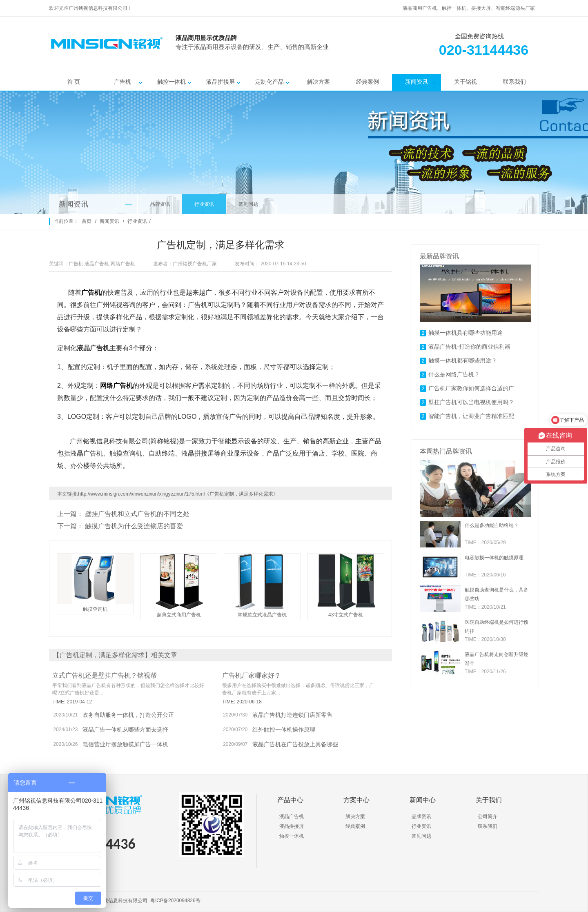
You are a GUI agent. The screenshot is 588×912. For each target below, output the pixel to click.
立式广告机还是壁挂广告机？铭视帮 (105, 675)
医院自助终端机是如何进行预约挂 (497, 627)
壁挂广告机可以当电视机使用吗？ (471, 402)
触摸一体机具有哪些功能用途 (465, 333)
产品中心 (290, 800)
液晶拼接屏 (220, 85)
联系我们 (514, 85)
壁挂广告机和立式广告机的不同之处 (137, 514)
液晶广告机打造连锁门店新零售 (292, 715)
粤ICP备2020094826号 (175, 901)
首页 (87, 221)
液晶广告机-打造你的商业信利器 (469, 347)
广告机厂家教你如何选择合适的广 (471, 388)
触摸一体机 (292, 836)
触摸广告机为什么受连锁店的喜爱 (134, 526)
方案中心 (356, 800)
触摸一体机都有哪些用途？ (463, 360)
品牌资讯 (160, 204)
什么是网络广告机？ (454, 374)
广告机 (122, 85)
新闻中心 (423, 800)
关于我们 (489, 800)
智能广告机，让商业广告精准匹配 (471, 416)
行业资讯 (204, 204)
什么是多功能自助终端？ (492, 525)
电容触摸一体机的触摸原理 (494, 558)
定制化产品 (269, 85)
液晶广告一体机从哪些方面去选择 (125, 730)
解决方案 (318, 85)
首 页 (73, 85)
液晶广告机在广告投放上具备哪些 (295, 744)
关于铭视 (465, 85)
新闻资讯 (416, 85)
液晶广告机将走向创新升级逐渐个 (497, 659)
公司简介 (488, 816)
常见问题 (248, 204)
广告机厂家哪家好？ (252, 675)
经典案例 (367, 85)
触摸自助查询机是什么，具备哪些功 (497, 594)
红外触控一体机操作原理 (284, 730)
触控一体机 (171, 85)
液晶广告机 (292, 816)
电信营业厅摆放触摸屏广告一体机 (125, 744)
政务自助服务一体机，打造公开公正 (128, 715)
